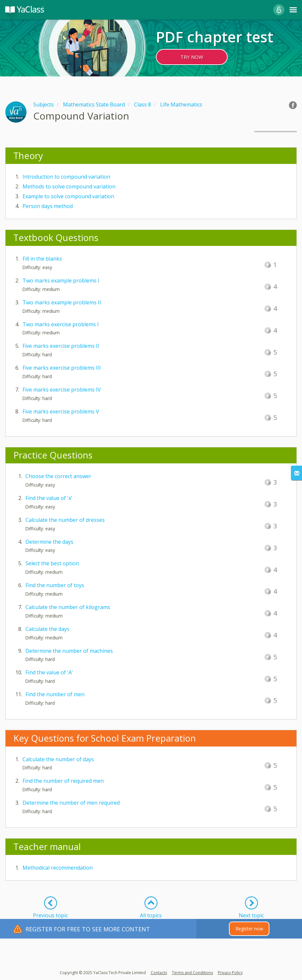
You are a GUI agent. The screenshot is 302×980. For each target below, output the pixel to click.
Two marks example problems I (61, 281)
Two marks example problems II (62, 302)
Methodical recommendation (58, 868)
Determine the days (49, 542)
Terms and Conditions (192, 973)
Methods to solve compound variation (69, 186)
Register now (249, 929)
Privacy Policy (230, 973)
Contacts (159, 973)
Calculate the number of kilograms (68, 607)
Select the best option (52, 563)
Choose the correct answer (58, 476)
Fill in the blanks (42, 259)
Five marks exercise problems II (61, 346)
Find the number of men (55, 694)
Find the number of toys (55, 585)
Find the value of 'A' (49, 672)
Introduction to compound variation (66, 177)
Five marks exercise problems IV (62, 390)
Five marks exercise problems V (61, 411)
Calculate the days (47, 629)
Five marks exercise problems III (62, 368)
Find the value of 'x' (49, 498)
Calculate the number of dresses (65, 520)
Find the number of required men (63, 781)
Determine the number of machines (69, 651)
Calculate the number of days (58, 759)
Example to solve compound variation (68, 196)
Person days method (48, 206)
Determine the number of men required (71, 803)
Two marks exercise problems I (61, 324)
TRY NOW (192, 57)
